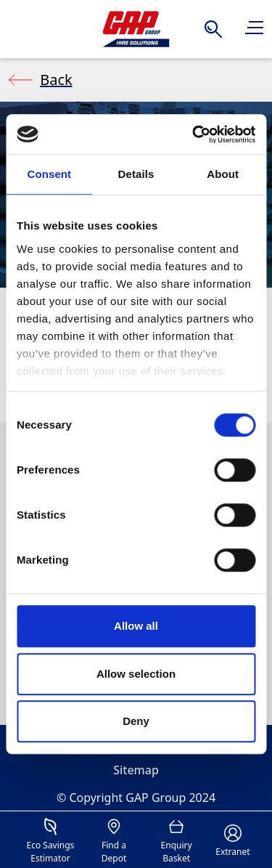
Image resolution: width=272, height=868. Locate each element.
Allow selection (136, 674)
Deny (136, 721)
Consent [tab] (49, 174)
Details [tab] (136, 174)
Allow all (136, 626)
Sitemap (136, 770)
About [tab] (223, 174)
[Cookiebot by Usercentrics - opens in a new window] (194, 134)
